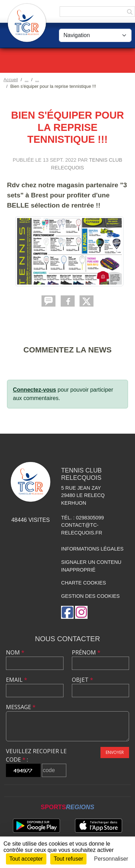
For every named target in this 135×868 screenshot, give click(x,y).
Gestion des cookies (90, 596)
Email (17, 680)
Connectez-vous (35, 390)
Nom (15, 652)
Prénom (86, 652)
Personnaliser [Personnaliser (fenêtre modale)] (111, 859)
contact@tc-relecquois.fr (82, 529)
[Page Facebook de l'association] (67, 612)
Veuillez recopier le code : (36, 755)
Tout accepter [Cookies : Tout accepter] (26, 859)
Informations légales (92, 549)
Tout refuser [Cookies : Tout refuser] (68, 859)
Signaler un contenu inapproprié (91, 566)
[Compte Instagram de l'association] (81, 612)
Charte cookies (83, 583)
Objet (82, 680)
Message (21, 707)
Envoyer (115, 752)
